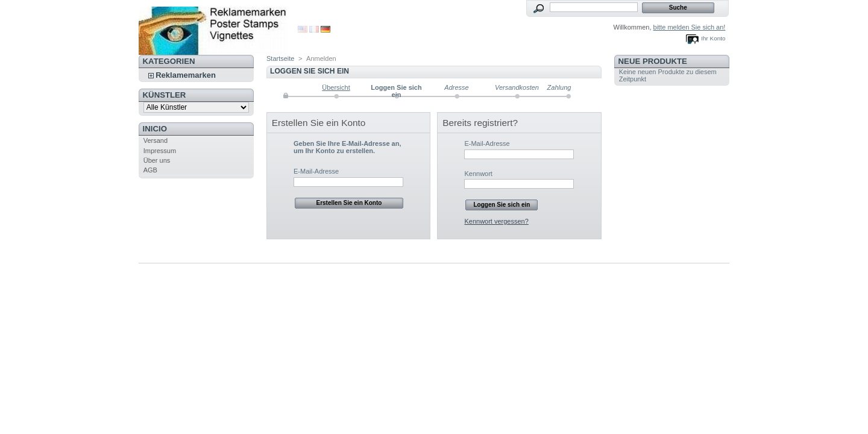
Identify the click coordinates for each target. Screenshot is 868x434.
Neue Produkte (653, 61)
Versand (156, 140)
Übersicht (336, 87)
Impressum (160, 151)
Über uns (157, 160)
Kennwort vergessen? (496, 221)
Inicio (155, 129)
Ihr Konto (713, 38)
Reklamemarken (186, 75)
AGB (150, 170)
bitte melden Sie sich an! (690, 27)
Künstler (165, 95)
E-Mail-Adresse (316, 171)
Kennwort (478, 174)
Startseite (280, 58)
